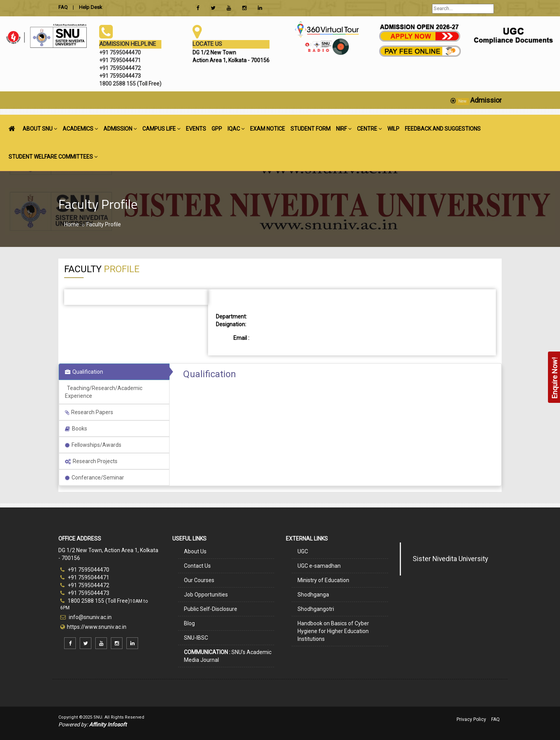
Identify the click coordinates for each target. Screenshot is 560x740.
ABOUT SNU (40, 129)
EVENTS (196, 129)
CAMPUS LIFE (161, 129)
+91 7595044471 (85, 577)
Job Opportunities (206, 595)
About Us (195, 551)
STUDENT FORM (311, 129)
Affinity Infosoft (108, 724)
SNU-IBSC (196, 638)
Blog (189, 623)
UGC (303, 551)
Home (72, 224)
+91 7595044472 (85, 585)
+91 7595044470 (85, 570)
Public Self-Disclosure (211, 609)
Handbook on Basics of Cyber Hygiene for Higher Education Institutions (333, 631)
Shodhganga (313, 595)
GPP (217, 129)
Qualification (84, 372)
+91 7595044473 (85, 593)
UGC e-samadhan (319, 566)
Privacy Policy (471, 719)
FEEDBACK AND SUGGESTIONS (443, 129)
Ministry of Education (323, 580)
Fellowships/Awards (93, 445)
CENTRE (369, 129)
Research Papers (89, 412)
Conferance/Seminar (94, 478)
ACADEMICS (80, 129)
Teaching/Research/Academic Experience (104, 392)
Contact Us (197, 566)
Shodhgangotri (316, 609)
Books (76, 429)
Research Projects (91, 461)
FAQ (495, 719)
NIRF (344, 129)
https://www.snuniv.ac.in (97, 627)
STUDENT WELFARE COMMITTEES (53, 157)
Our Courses (199, 580)
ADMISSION (120, 129)
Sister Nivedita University (450, 559)
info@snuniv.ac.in (90, 617)
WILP (393, 129)
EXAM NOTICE (268, 129)
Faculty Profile (104, 224)
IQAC (236, 129)
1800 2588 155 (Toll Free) (95, 601)
